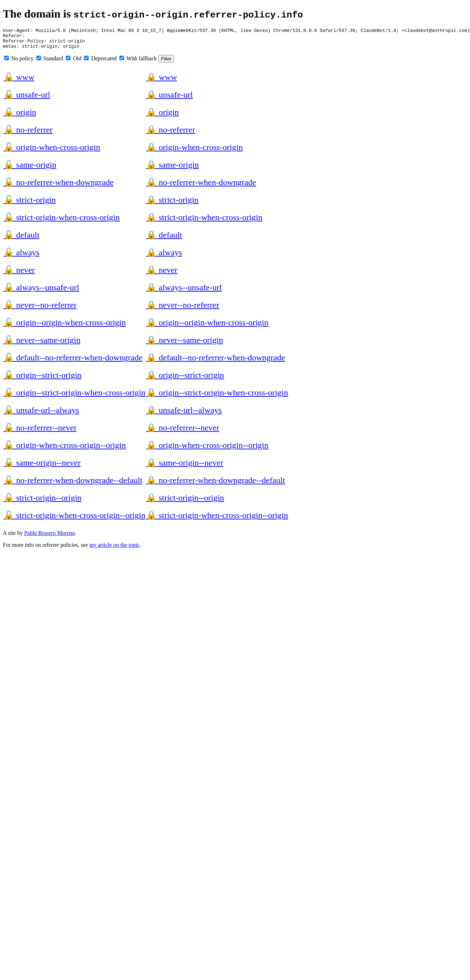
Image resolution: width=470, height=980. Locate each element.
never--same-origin (42, 344)
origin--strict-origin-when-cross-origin (74, 397)
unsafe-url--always (41, 414)
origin (20, 116)
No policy (19, 63)
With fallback (138, 63)
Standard (50, 63)
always (22, 257)
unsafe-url (27, 99)
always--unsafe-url (41, 292)
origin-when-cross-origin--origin (65, 449)
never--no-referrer (40, 309)
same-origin (30, 169)
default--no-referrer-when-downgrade (73, 362)
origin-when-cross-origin (52, 151)
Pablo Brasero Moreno (50, 537)
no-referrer (28, 134)
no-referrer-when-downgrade (58, 186)
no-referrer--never (40, 432)
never (19, 274)
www (19, 81)
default (22, 239)
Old (74, 63)
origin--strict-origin (43, 379)
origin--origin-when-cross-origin (65, 327)
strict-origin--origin (43, 502)
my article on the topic (115, 549)
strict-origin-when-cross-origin (62, 222)
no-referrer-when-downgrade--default (73, 484)
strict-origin (30, 204)
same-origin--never (42, 467)
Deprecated (100, 63)
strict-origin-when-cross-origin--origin (74, 519)
